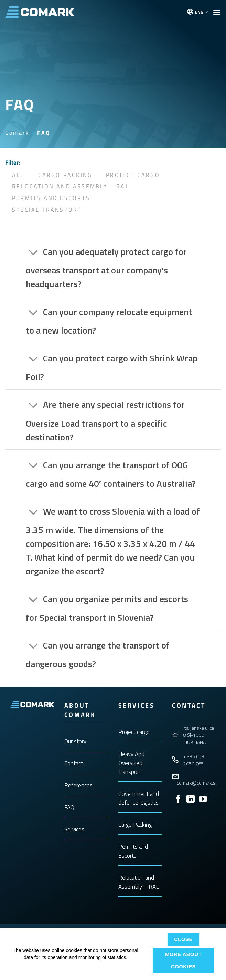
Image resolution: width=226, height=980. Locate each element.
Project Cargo (133, 175)
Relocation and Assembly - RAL (71, 186)
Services (74, 829)
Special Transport (47, 210)
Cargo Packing (65, 175)
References (78, 785)
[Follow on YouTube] (203, 799)
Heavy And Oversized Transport (131, 763)
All (18, 175)
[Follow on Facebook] (178, 799)
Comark (17, 133)
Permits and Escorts (51, 198)
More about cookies (183, 960)
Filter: (13, 162)
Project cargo (134, 732)
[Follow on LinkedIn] (191, 799)
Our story (75, 741)
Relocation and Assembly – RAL (139, 882)
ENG (201, 12)
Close (183, 939)
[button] (217, 12)
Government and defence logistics (139, 798)
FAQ (69, 807)
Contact (74, 763)
